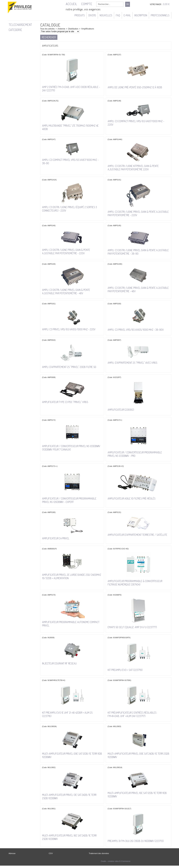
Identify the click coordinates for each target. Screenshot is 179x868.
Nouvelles (106, 15)
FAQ (118, 15)
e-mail (127, 15)
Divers (92, 15)
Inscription (141, 15)
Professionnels (160, 15)
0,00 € (166, 4)
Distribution (73, 29)
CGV (51, 853)
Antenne (61, 29)
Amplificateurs (88, 29)
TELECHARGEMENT (20, 25)
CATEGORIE (15, 30)
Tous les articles (47, 29)
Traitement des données (99, 853)
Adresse (12, 853)
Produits (80, 15)
